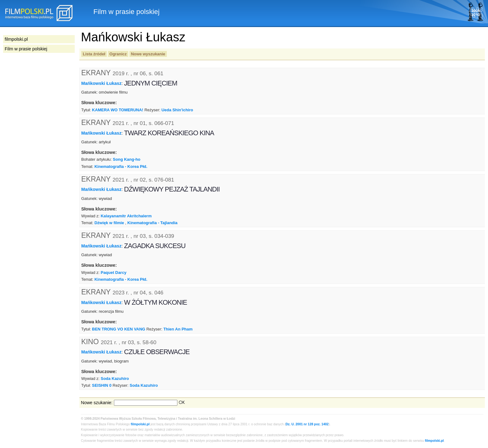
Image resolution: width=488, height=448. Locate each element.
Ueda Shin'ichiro (177, 110)
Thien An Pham (178, 329)
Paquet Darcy (114, 272)
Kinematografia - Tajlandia (152, 223)
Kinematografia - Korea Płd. (121, 166)
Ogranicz (118, 54)
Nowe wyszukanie (148, 54)
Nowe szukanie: (97, 403)
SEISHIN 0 (102, 385)
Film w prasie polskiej (26, 49)
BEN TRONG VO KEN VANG (119, 329)
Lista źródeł (94, 54)
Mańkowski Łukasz (101, 83)
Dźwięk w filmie (109, 223)
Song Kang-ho (127, 159)
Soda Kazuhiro (115, 379)
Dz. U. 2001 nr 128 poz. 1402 (307, 424)
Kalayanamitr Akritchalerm (126, 216)
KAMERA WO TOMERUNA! (118, 110)
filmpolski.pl (140, 424)
